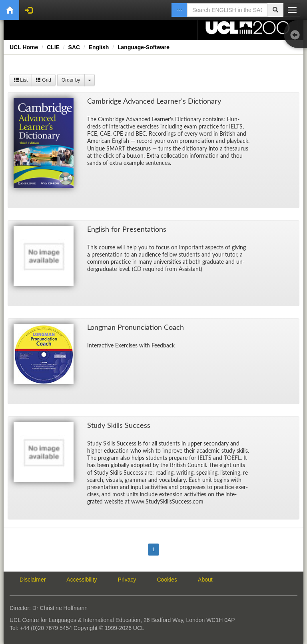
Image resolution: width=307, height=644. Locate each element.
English (99, 47)
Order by (71, 80)
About (205, 580)
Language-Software (144, 47)
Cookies (167, 580)
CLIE (53, 47)
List (21, 80)
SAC (74, 47)
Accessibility (82, 580)
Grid (44, 80)
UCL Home (24, 47)
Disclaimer (33, 580)
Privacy (127, 580)
